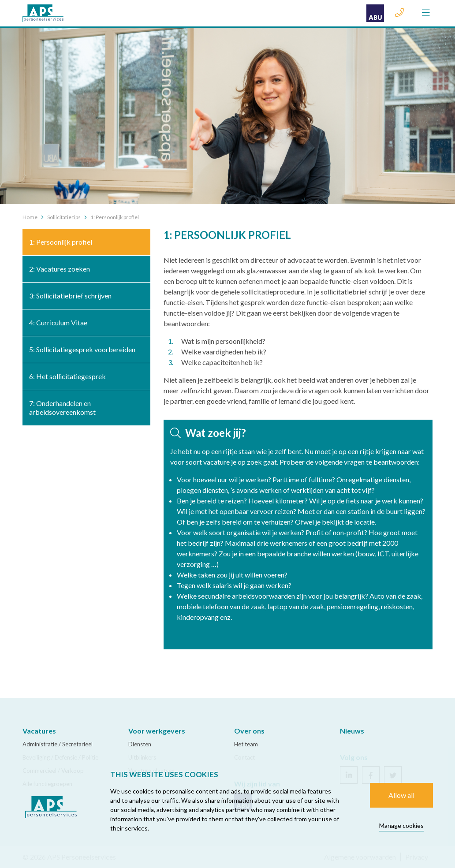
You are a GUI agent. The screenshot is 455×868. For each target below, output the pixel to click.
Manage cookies (401, 825)
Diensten (140, 744)
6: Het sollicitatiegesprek (67, 376)
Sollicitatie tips (64, 217)
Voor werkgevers (157, 731)
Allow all (401, 795)
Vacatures (39, 731)
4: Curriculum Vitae (58, 322)
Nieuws (352, 731)
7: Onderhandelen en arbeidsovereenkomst (62, 408)
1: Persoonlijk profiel (61, 242)
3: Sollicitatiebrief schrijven (70, 296)
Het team (246, 744)
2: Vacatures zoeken (60, 269)
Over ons (249, 731)
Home (30, 217)
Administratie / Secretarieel (58, 744)
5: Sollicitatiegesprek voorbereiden (82, 349)
